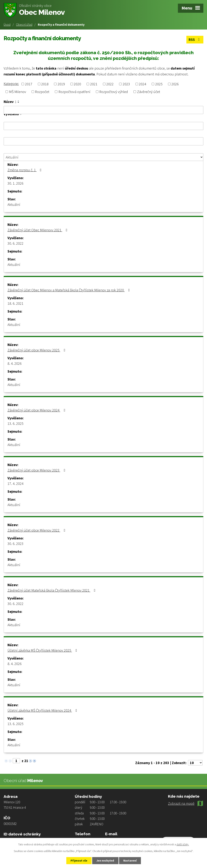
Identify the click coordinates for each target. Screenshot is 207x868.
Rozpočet (42, 92)
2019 (61, 84)
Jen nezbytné (105, 861)
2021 (94, 84)
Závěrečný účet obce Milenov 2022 (37, 530)
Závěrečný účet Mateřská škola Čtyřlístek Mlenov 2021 (52, 590)
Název (10, 102)
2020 (77, 84)
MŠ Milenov (18, 92)
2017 (29, 84)
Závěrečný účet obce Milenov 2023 (37, 470)
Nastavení (130, 861)
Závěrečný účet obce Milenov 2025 (37, 350)
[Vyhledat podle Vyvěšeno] (103, 126)
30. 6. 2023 (15, 544)
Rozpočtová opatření (74, 92)
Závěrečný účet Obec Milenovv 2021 (38, 230)
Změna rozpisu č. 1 (25, 170)
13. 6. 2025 (15, 423)
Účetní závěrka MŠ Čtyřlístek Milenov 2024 (43, 710)
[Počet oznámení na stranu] (195, 763)
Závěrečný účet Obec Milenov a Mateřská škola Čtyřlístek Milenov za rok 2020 (69, 290)
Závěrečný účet (149, 92)
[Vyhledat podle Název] (103, 110)
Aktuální (14, 205)
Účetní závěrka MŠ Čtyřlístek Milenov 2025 (43, 650)
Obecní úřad (24, 24)
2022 (110, 84)
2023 (126, 84)
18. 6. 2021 (15, 303)
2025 (159, 84)
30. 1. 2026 (15, 183)
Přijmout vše (79, 861)
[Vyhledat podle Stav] (103, 157)
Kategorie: (11, 84)
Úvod (7, 24)
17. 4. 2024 (15, 484)
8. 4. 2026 (15, 363)
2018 (45, 84)
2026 (175, 84)
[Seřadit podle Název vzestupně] (19, 101)
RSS (195, 40)
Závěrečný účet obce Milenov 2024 (37, 410)
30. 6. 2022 (15, 243)
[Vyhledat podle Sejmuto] (103, 141)
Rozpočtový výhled (114, 92)
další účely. (183, 844)
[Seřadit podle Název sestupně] (19, 102)
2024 (143, 84)
